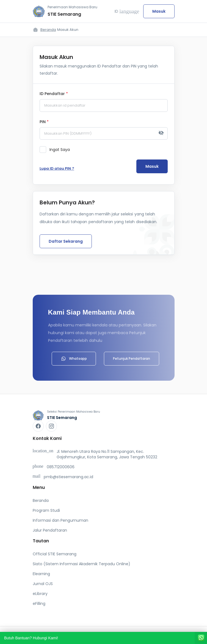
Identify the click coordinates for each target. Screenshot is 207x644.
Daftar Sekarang (66, 241)
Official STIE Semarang (55, 554)
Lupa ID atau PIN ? (57, 168)
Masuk (159, 11)
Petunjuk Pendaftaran (132, 358)
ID (127, 11)
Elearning (41, 574)
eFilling (39, 604)
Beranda (48, 30)
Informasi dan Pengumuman (60, 520)
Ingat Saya (60, 150)
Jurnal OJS (43, 584)
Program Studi (46, 510)
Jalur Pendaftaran (50, 530)
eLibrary (40, 594)
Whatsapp (74, 359)
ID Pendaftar (54, 94)
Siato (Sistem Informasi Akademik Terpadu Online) (82, 564)
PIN (44, 122)
